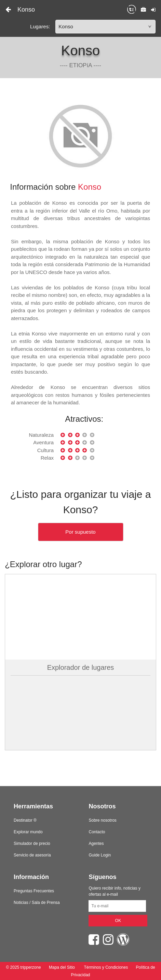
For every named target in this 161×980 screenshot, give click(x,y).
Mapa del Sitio (62, 967)
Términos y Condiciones (106, 967)
